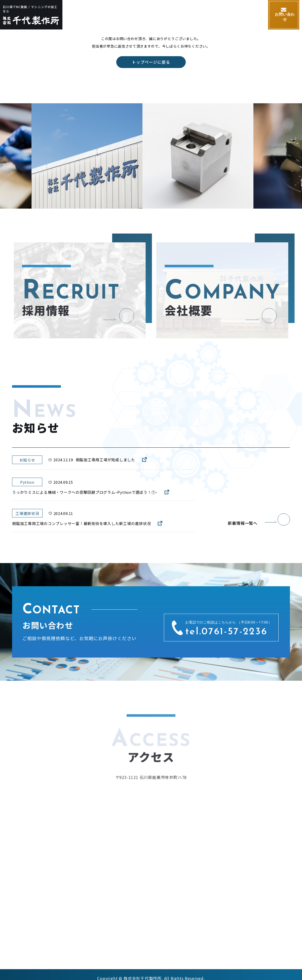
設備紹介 (173, 15)
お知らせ (250, 15)
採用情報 (224, 15)
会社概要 (198, 15)
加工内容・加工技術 (137, 15)
